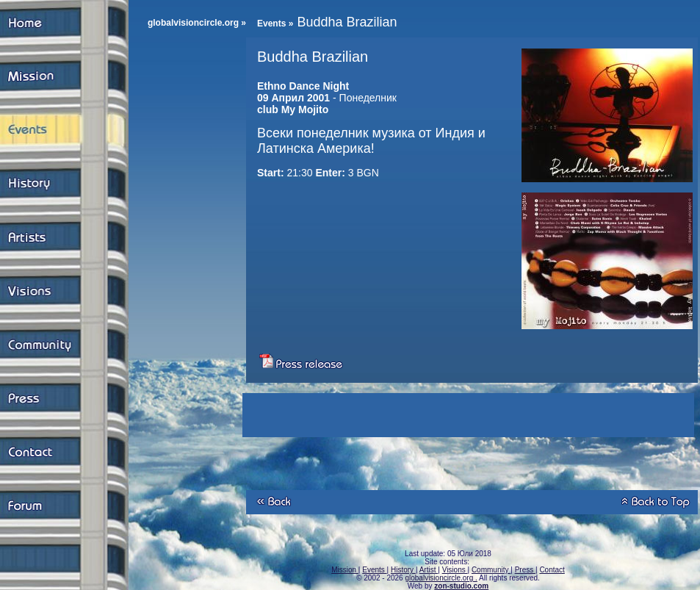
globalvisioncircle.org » (197, 23)
